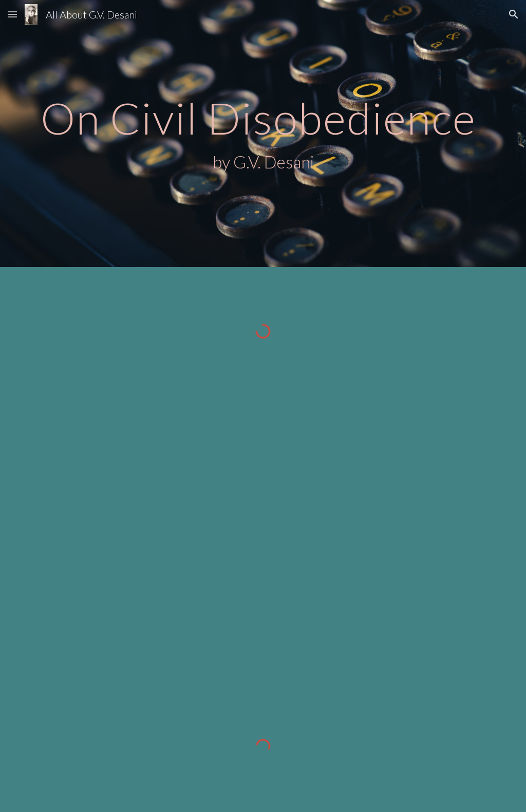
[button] (12, 14)
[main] (263, 134)
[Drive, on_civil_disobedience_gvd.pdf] (243, 538)
